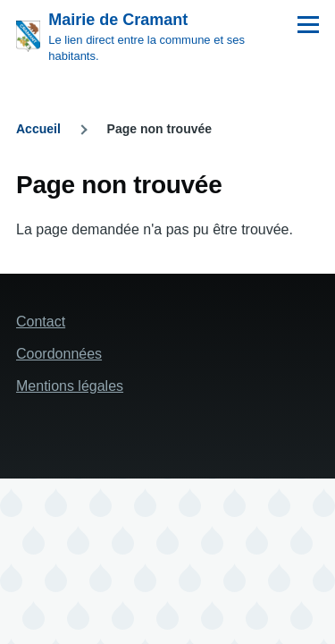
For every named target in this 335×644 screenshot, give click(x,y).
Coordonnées (59, 354)
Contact (41, 322)
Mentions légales (70, 386)
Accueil (38, 129)
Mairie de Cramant (118, 20)
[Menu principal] (308, 24)
